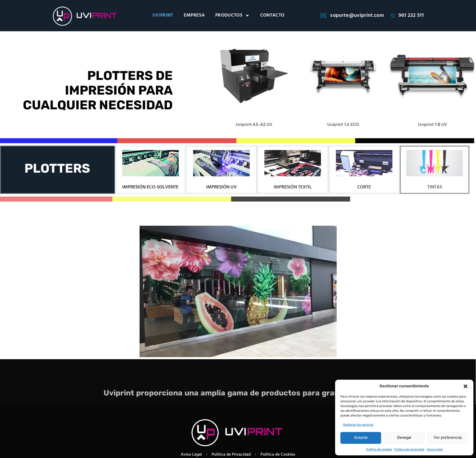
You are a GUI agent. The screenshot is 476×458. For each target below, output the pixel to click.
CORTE (364, 187)
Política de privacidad (409, 450)
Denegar (404, 438)
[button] (465, 386)
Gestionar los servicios (358, 425)
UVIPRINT (163, 16)
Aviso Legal (435, 450)
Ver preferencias (448, 438)
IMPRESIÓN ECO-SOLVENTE (150, 187)
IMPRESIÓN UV (221, 187)
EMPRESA (194, 16)
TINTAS (435, 187)
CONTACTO (272, 16)
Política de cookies (379, 450)
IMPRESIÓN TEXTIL (293, 187)
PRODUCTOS (232, 16)
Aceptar (361, 438)
